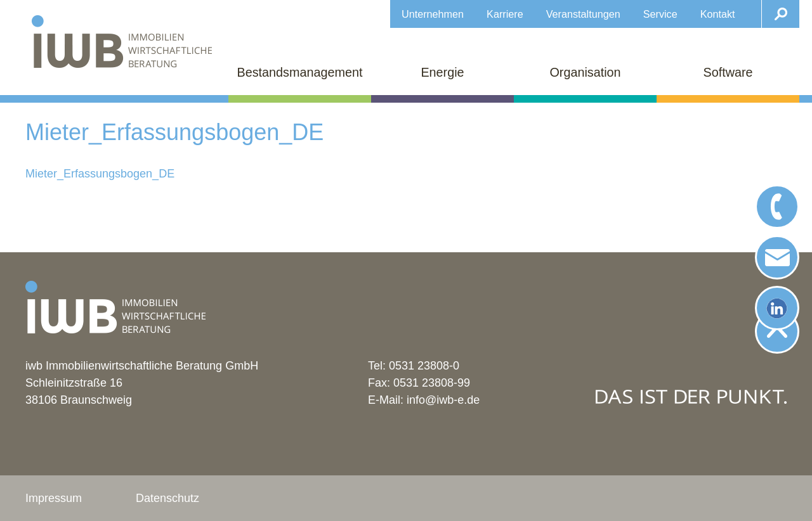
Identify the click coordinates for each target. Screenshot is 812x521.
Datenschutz (167, 498)
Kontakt (718, 14)
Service (660, 14)
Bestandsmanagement (300, 72)
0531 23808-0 (424, 366)
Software (728, 72)
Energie (442, 72)
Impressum (54, 498)
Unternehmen (433, 14)
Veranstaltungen (583, 14)
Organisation (585, 72)
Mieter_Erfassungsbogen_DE (100, 174)
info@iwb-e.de (443, 400)
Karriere (505, 14)
